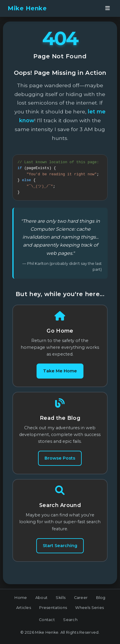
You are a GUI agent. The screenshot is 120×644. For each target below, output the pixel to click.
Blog (101, 601)
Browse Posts (60, 462)
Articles (24, 611)
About (42, 601)
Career (81, 601)
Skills (61, 601)
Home (21, 601)
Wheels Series (89, 611)
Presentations (53, 611)
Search (70, 623)
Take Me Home (60, 374)
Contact (47, 623)
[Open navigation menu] (108, 8)
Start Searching (60, 549)
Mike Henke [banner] (27, 8)
